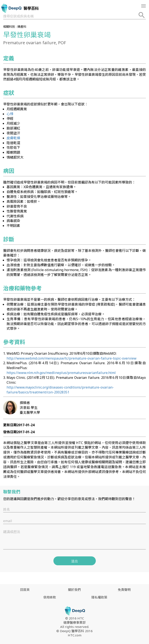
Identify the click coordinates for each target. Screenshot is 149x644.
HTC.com (75, 635)
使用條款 (50, 597)
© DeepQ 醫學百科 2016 (74, 631)
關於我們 (74, 590)
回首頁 (25, 590)
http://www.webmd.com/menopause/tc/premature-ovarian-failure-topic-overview (72, 358)
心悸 (10, 114)
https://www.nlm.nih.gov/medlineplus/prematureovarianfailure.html (61, 373)
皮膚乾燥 (13, 138)
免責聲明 (124, 590)
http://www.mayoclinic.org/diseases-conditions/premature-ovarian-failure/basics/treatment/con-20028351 (60, 390)
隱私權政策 (99, 597)
